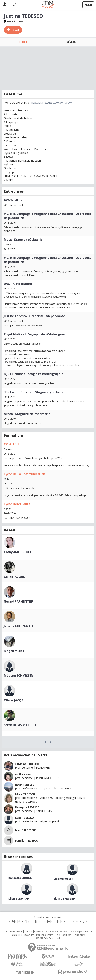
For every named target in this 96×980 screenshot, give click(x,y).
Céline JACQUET (15, 577)
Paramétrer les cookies (22, 935)
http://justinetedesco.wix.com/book (52, 103)
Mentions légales (45, 935)
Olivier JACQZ (14, 700)
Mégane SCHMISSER (18, 676)
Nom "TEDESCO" (26, 830)
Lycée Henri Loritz (17, 504)
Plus (48, 742)
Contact (28, 932)
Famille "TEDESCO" (27, 841)
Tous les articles (63, 935)
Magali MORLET (15, 651)
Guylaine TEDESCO (27, 764)
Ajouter (15, 30)
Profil (23, 42)
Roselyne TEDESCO (27, 807)
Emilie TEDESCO (25, 774)
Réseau (71, 42)
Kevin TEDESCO (25, 785)
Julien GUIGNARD (18, 899)
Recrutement (51, 932)
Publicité (38, 932)
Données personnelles (81, 932)
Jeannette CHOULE (20, 878)
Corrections (79, 935)
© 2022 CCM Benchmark (48, 938)
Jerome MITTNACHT (19, 626)
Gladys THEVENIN (64, 899)
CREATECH (11, 444)
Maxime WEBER (63, 879)
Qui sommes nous (13, 932)
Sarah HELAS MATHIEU (20, 725)
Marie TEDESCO (25, 794)
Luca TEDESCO (24, 818)
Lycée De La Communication (24, 474)
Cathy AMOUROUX (17, 552)
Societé (64, 932)
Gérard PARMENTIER (18, 601)
